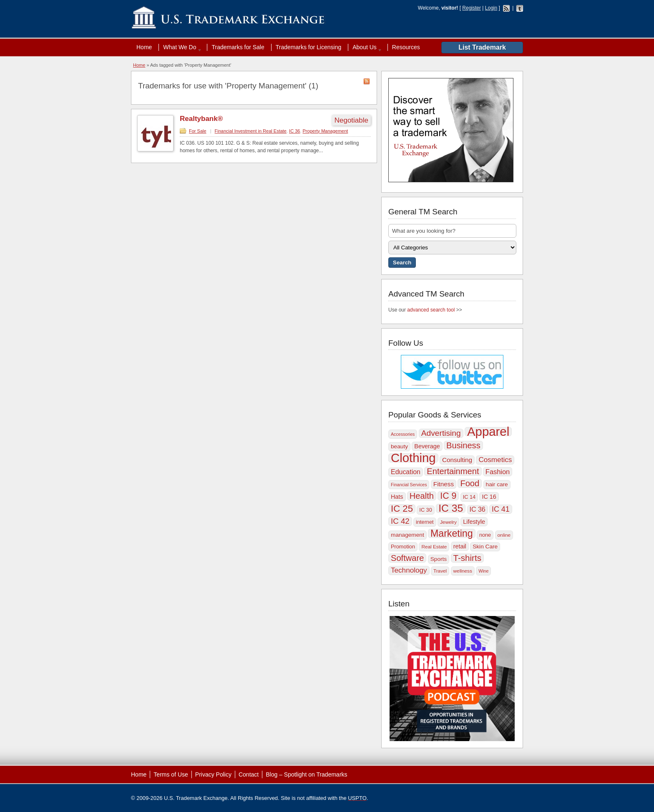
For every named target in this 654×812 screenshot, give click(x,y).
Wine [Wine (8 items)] (483, 571)
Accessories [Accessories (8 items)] (403, 434)
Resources (406, 47)
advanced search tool (431, 310)
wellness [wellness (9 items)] (463, 571)
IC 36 (294, 131)
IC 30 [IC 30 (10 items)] (425, 510)
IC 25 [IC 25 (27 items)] (402, 509)
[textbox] (452, 231)
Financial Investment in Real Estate (251, 131)
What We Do (181, 47)
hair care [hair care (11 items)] (497, 484)
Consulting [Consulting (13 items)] (457, 460)
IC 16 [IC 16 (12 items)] (489, 497)
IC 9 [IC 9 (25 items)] (448, 496)
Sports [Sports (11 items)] (439, 559)
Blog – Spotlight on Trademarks (306, 774)
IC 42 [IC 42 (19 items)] (400, 521)
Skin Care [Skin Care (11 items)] (485, 547)
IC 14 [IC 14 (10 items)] (469, 497)
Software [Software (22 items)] (407, 558)
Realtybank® (201, 119)
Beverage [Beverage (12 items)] (427, 446)
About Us (365, 47)
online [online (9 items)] (504, 535)
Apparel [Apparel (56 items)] (488, 432)
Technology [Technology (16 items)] (409, 570)
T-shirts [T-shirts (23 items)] (467, 558)
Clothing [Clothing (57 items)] (413, 458)
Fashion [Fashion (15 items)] (498, 472)
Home (144, 47)
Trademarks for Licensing (308, 47)
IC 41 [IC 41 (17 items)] (501, 509)
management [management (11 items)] (407, 535)
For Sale (198, 131)
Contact (249, 774)
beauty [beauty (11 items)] (399, 446)
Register (472, 8)
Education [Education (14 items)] (406, 472)
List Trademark (482, 47)
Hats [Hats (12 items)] (397, 497)
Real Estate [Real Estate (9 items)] (434, 547)
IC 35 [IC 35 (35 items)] (451, 508)
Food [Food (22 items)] (470, 483)
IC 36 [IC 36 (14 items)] (478, 509)
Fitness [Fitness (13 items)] (444, 484)
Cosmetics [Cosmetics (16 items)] (495, 460)
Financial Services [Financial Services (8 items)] (409, 485)
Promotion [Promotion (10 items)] (403, 547)
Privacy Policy (213, 774)
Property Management (326, 131)
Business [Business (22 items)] (463, 445)
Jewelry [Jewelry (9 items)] (448, 522)
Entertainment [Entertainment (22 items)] (453, 471)
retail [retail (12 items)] (460, 546)
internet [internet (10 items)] (425, 522)
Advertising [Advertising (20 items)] (441, 433)
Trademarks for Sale (238, 47)
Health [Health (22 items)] (422, 496)
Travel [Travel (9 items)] (440, 571)
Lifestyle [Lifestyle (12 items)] (474, 522)
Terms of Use (171, 774)
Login (491, 8)
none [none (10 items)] (485, 535)
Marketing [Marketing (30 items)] (452, 533)
